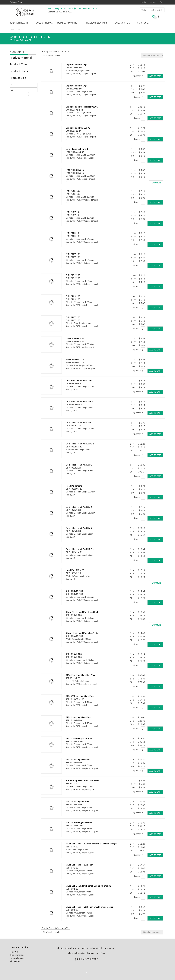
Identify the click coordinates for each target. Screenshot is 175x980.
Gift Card (16, 29)
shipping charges (17, 955)
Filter (32, 94)
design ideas (64, 948)
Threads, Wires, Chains (95, 23)
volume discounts (17, 958)
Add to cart (155, 76)
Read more (156, 183)
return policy (15, 961)
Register (153, 2)
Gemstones (143, 23)
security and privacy (86, 953)
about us (72, 953)
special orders (80, 948)
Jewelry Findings (44, 23)
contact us (14, 952)
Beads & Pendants (19, 23)
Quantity (137, 76)
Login (144, 2)
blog (98, 953)
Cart (162, 2)
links (103, 953)
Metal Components (67, 23)
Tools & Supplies (122, 23)
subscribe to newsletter (103, 948)
